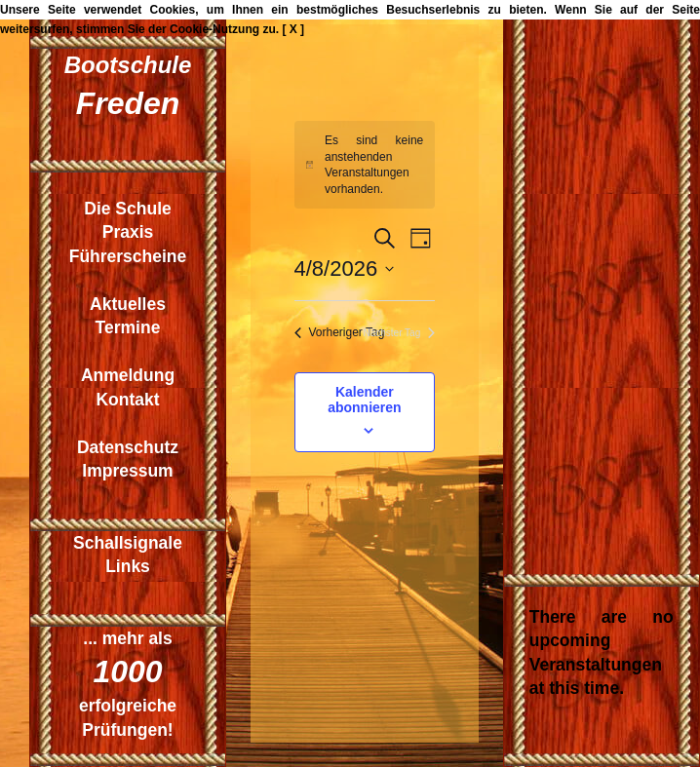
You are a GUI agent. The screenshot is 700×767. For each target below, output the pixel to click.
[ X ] (293, 29)
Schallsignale (128, 543)
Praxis (128, 232)
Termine (128, 327)
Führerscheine (128, 256)
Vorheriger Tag (340, 332)
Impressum (127, 471)
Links (128, 566)
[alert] (365, 165)
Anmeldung (128, 375)
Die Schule (127, 209)
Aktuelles (128, 304)
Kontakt (127, 400)
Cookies (173, 10)
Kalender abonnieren (364, 400)
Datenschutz (128, 447)
